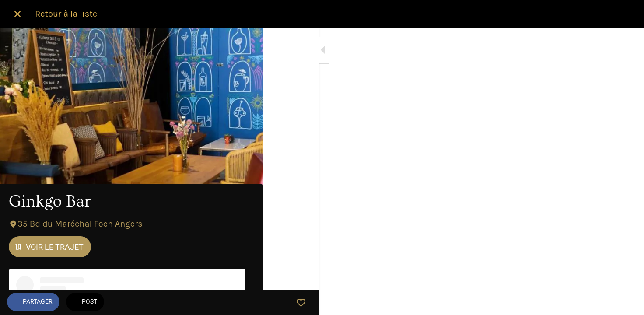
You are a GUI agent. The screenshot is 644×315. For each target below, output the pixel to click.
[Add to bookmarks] (245, 303)
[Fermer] (17, 14)
